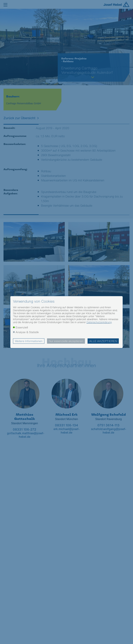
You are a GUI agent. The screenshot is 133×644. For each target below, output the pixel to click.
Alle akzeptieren (103, 341)
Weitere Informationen (29, 341)
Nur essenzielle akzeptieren (66, 341)
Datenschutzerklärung (99, 322)
